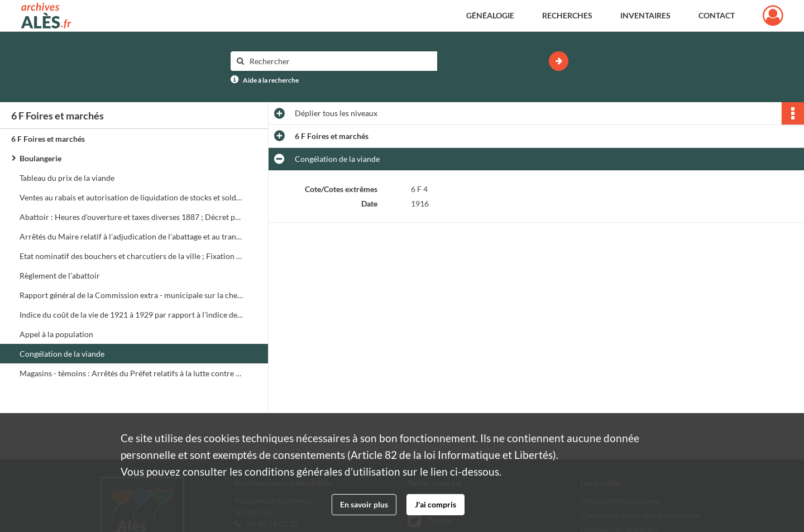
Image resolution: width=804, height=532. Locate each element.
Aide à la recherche (271, 80)
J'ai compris (435, 504)
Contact (717, 15)
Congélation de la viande (62, 354)
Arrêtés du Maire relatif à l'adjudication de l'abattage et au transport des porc (131, 236)
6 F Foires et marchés (48, 139)
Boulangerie (40, 158)
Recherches (567, 15)
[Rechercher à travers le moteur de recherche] (339, 61)
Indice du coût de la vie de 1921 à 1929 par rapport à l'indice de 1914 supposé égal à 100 (131, 315)
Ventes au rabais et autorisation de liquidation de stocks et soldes (131, 197)
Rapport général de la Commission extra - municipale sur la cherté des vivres (131, 295)
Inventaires (645, 15)
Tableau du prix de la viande (67, 178)
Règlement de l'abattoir (60, 275)
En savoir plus (364, 504)
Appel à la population (56, 334)
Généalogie (490, 15)
